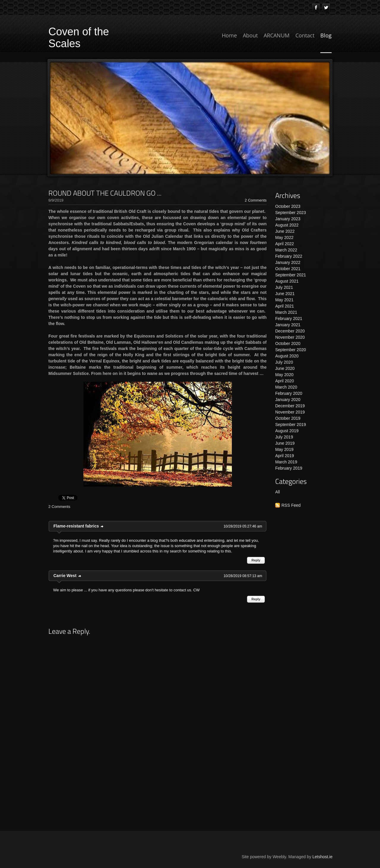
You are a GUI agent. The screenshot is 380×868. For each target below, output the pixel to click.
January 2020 (288, 400)
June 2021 (285, 294)
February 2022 (289, 256)
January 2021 (288, 325)
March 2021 (286, 312)
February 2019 (289, 468)
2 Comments (256, 200)
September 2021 (291, 275)
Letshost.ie (322, 857)
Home (229, 35)
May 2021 (284, 300)
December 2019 (290, 406)
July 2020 (284, 362)
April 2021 (285, 306)
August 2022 (287, 225)
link (102, 526)
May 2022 (284, 237)
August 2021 (287, 281)
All (278, 492)
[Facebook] (316, 7)
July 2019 (284, 437)
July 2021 (284, 287)
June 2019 (285, 443)
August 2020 (287, 356)
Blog (326, 35)
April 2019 (285, 456)
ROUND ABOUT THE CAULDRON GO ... (105, 193)
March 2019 (286, 462)
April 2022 (285, 244)
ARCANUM (277, 35)
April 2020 (285, 381)
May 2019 (284, 449)
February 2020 (289, 393)
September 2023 (291, 213)
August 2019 (287, 431)
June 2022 (285, 231)
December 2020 (290, 331)
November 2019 (290, 412)
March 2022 (286, 250)
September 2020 (291, 350)
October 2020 (288, 343)
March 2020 (286, 387)
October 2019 (288, 418)
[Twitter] (326, 7)
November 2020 (290, 337)
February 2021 (289, 319)
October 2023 (288, 206)
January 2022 (288, 262)
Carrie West (65, 576)
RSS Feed (291, 505)
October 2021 (288, 269)
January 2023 (288, 219)
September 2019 (291, 425)
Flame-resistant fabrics (76, 526)
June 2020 (285, 368)
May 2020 (284, 375)
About (250, 35)
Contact (305, 35)
